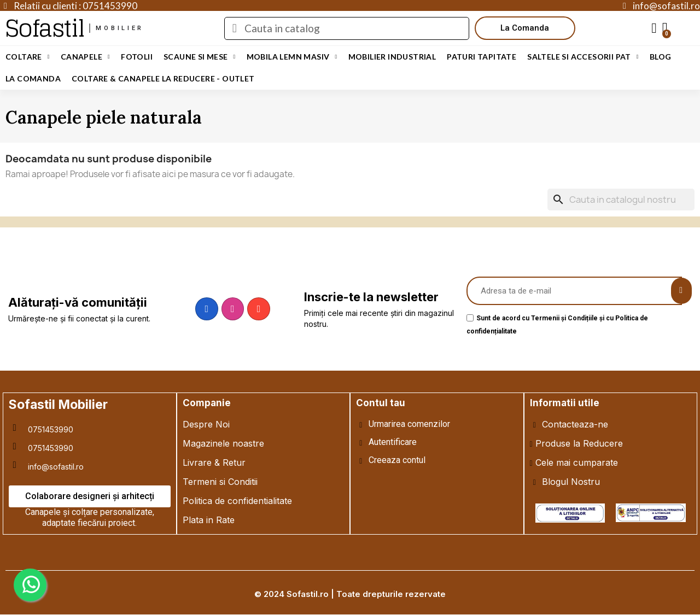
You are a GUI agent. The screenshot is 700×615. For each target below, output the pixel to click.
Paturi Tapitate (482, 57)
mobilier (120, 28)
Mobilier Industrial (392, 57)
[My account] (654, 28)
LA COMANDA (33, 78)
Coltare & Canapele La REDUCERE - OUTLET (163, 78)
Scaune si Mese (200, 57)
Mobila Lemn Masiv (292, 57)
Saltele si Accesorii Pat (583, 57)
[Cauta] (621, 200)
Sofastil (45, 28)
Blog (661, 57)
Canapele (85, 57)
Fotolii (137, 57)
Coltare (28, 57)
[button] (525, 28)
